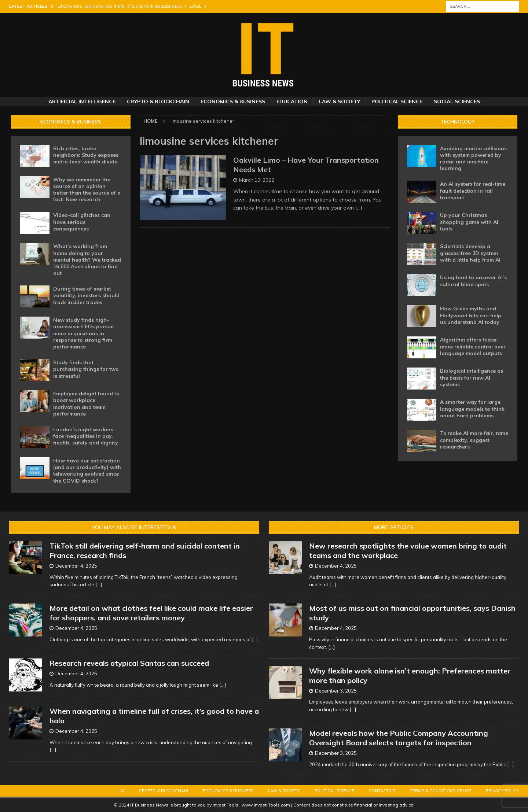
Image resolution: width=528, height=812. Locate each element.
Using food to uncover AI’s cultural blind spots (473, 281)
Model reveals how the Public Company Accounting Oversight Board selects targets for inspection (399, 738)
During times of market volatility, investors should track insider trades (86, 295)
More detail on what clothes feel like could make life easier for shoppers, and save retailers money (151, 613)
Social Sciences (457, 101)
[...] (99, 584)
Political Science (397, 101)
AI (122, 791)
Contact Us (382, 791)
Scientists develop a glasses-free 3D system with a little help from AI (470, 253)
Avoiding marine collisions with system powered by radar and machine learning (473, 158)
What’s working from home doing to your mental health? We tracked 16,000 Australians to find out (87, 260)
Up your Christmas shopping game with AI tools (469, 222)
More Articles (394, 527)
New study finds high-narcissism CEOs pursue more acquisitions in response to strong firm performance (83, 333)
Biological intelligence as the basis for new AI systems (472, 377)
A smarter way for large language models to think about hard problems (472, 409)
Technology (458, 122)
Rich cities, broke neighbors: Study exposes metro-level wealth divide (86, 155)
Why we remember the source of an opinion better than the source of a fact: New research (87, 190)
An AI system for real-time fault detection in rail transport (473, 191)
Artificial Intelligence (82, 101)
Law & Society (340, 101)
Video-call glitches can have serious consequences (82, 222)
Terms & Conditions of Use (441, 791)
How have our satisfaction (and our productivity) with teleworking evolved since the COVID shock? (87, 471)
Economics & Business (233, 101)
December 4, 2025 (76, 566)
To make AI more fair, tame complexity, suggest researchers (474, 440)
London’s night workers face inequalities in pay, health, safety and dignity (86, 436)
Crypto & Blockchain (158, 101)
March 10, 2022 (257, 180)
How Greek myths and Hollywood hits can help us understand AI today (471, 315)
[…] (359, 208)
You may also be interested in (134, 527)
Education (292, 101)
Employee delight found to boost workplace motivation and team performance (86, 404)
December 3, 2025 (336, 691)
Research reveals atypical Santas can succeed (129, 663)
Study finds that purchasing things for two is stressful (86, 369)
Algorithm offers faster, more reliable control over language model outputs (473, 346)
